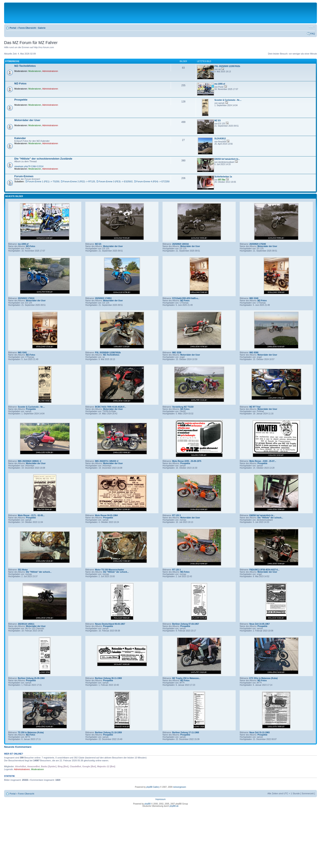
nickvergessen (180, 787)
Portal (13, 28)
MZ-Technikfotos (25, 66)
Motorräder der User (27, 120)
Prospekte (21, 100)
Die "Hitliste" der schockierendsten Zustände (43, 159)
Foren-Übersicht (27, 28)
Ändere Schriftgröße (312, 27)
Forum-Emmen (24, 176)
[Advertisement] (160, 13)
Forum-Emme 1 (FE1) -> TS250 (44, 181)
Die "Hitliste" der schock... (270, 518)
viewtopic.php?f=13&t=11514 (29, 166)
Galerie (42, 28)
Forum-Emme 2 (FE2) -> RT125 (79, 181)
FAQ (313, 34)
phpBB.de (174, 806)
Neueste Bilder (14, 196)
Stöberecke (12, 61)
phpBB (148, 804)
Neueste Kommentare (18, 747)
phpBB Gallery (153, 787)
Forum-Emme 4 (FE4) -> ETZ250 (153, 181)
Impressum (160, 799)
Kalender (20, 138)
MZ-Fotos (20, 83)
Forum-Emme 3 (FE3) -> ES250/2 (116, 181)
